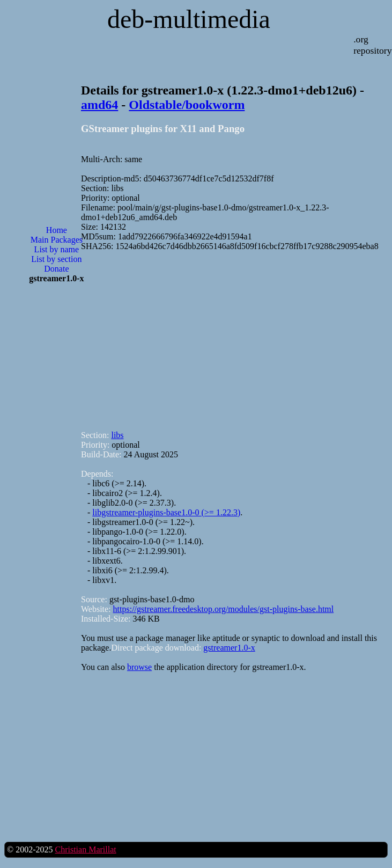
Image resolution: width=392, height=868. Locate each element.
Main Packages (57, 240)
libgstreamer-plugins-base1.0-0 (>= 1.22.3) (166, 512)
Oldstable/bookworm (187, 105)
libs (117, 435)
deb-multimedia (189, 19)
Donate (56, 269)
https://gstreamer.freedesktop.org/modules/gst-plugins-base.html (224, 609)
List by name (57, 249)
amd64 (99, 105)
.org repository (372, 45)
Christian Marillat (85, 849)
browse (139, 667)
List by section (56, 259)
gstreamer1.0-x (229, 648)
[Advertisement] (56, 464)
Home (57, 230)
